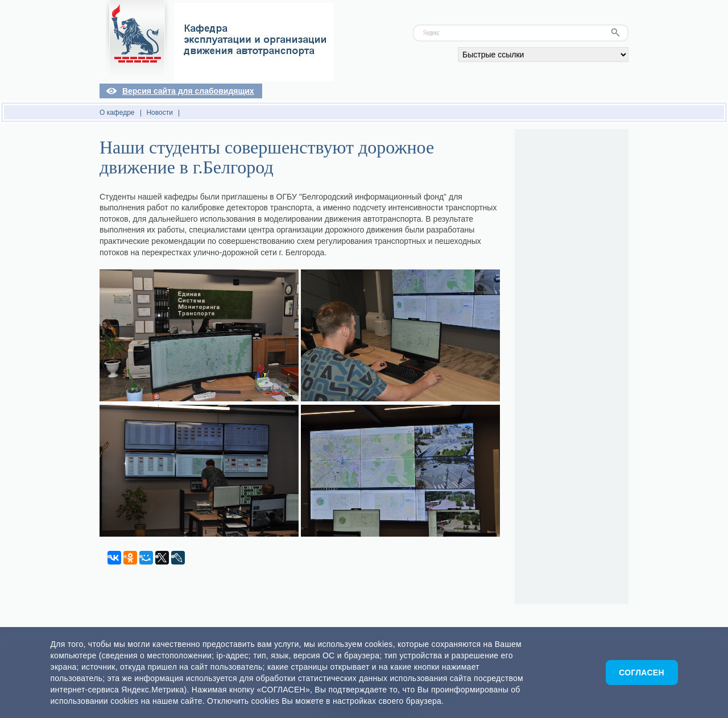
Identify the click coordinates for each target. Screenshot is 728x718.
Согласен (642, 673)
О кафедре (117, 113)
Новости (159, 113)
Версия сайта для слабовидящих (188, 91)
